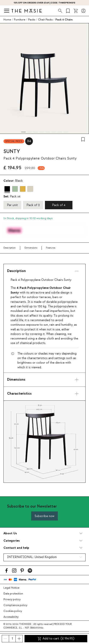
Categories (12, 541)
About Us (10, 533)
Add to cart (56, 639)
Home (7, 20)
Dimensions (31, 248)
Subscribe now (44, 516)
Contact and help (16, 548)
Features (51, 248)
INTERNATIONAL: (32, 557)
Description (10, 248)
